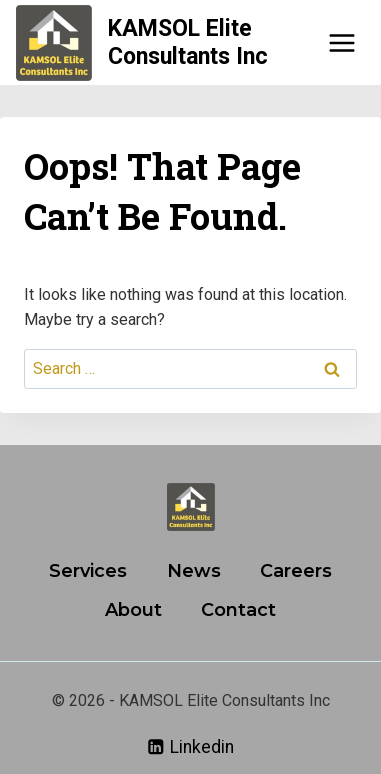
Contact (238, 610)
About (133, 610)
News (194, 571)
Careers (296, 571)
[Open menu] (341, 42)
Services (88, 571)
